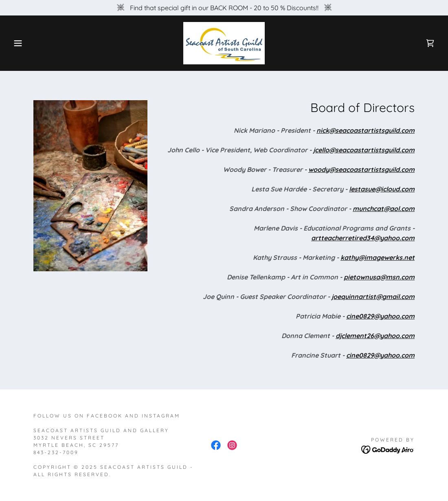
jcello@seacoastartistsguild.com (364, 150)
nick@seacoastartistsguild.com (366, 130)
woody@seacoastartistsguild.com (361, 169)
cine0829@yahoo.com (380, 316)
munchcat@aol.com (384, 209)
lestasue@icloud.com (382, 189)
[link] (224, 42)
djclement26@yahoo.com (375, 336)
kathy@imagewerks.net (378, 257)
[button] (22, 43)
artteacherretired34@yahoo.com (363, 238)
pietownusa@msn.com (379, 277)
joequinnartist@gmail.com (373, 297)
